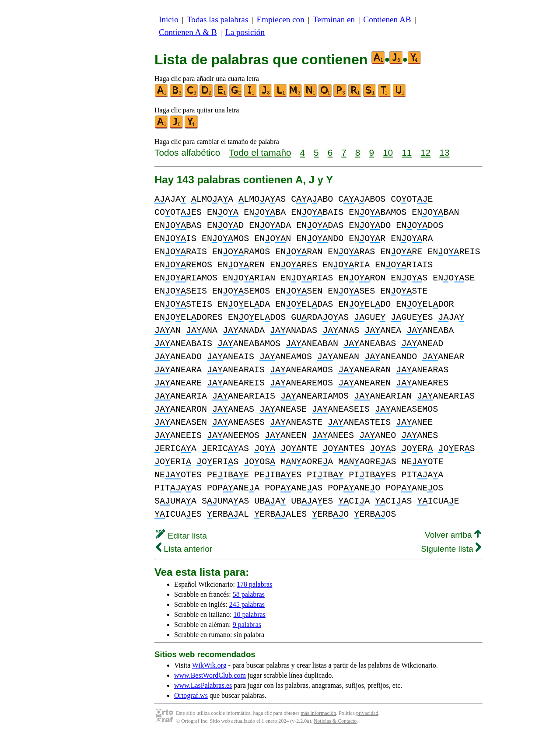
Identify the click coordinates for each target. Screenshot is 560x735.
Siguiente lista (451, 549)
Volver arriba (453, 535)
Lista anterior (184, 549)
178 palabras (254, 584)
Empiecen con (281, 19)
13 (444, 152)
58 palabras (249, 594)
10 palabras (250, 614)
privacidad (367, 713)
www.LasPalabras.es (203, 685)
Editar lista (181, 536)
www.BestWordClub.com (210, 675)
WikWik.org (209, 665)
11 (407, 152)
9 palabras (247, 625)
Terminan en (334, 19)
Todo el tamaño (260, 152)
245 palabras (247, 604)
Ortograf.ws (191, 695)
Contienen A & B (188, 32)
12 (425, 152)
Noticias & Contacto (335, 721)
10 (388, 152)
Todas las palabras (217, 19)
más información (318, 713)
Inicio (169, 19)
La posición (245, 32)
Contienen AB (387, 19)
